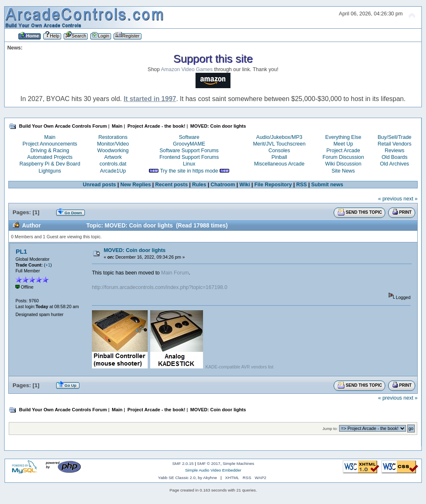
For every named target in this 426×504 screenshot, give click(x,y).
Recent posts (171, 185)
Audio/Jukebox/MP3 (279, 137)
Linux (189, 164)
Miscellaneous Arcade (279, 164)
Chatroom (223, 185)
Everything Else (343, 137)
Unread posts (99, 185)
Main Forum (175, 273)
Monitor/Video (113, 144)
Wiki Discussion (343, 164)
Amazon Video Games (187, 69)
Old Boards (394, 157)
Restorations (113, 137)
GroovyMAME (189, 144)
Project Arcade (343, 151)
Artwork (113, 157)
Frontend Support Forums (189, 157)
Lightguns (50, 171)
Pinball (279, 157)
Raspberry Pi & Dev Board (50, 164)
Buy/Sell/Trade (395, 137)
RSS (302, 185)
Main (50, 137)
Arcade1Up (113, 171)
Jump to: (330, 429)
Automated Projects (50, 157)
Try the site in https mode (189, 171)
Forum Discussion (343, 157)
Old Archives (394, 164)
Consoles (279, 151)
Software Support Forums (189, 151)
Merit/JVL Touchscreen (279, 144)
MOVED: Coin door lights (135, 250)
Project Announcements (50, 144)
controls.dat (113, 164)
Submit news (327, 185)
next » (411, 199)
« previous (390, 199)
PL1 (21, 251)
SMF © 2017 (209, 463)
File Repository (273, 185)
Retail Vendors (395, 144)
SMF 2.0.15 (183, 463)
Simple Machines (238, 463)
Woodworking (113, 151)
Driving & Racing (50, 151)
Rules (199, 185)
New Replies (135, 185)
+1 (48, 265)
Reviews (395, 151)
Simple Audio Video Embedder (213, 470)
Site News (343, 171)
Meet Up (343, 144)
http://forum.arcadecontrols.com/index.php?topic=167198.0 (160, 287)
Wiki (245, 185)
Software (189, 137)
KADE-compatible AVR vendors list (239, 367)
